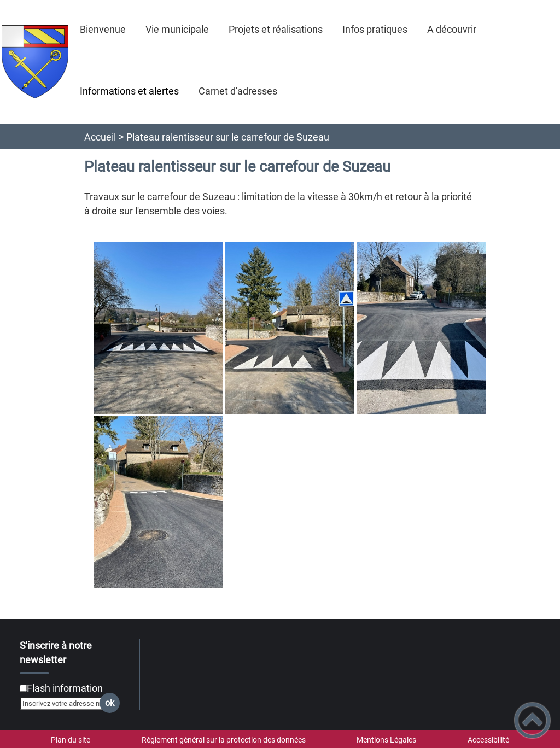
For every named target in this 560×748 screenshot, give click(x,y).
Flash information (65, 688)
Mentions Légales (386, 740)
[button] (532, 720)
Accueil (100, 137)
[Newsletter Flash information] (23, 688)
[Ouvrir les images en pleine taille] (290, 416)
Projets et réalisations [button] (276, 29)
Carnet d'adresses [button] (238, 91)
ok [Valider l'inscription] (110, 703)
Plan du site (71, 740)
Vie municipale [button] (177, 29)
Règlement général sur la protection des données (224, 740)
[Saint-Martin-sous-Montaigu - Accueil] (35, 62)
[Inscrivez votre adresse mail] (65, 704)
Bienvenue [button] (103, 29)
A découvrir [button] (452, 29)
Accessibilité (488, 740)
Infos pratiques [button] (375, 29)
